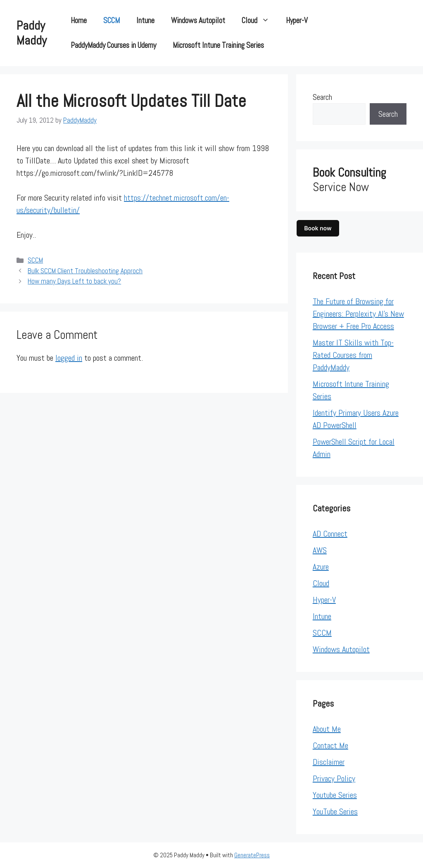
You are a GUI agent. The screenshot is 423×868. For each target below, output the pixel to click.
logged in (69, 358)
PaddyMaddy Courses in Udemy (113, 45)
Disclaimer (329, 762)
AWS (320, 550)
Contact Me (330, 745)
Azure (321, 567)
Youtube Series (335, 795)
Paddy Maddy (32, 33)
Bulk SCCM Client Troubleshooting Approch (85, 271)
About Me (327, 729)
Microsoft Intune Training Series (218, 45)
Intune (145, 20)
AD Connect (330, 534)
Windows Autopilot (198, 20)
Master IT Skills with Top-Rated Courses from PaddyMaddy (353, 355)
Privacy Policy (334, 778)
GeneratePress (252, 855)
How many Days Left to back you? (74, 281)
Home (79, 20)
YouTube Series (335, 811)
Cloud (260, 21)
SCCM (112, 20)
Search (322, 97)
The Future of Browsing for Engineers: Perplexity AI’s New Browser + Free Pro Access (358, 314)
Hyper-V (297, 20)
